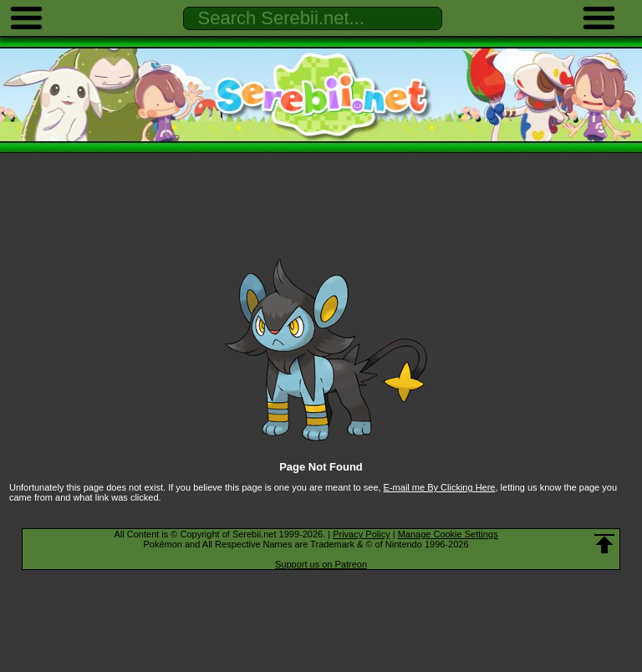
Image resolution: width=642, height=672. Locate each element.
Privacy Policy (361, 534)
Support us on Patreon (321, 564)
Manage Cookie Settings (448, 534)
